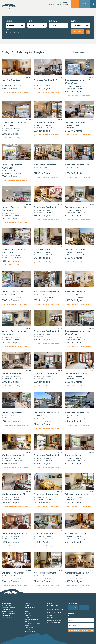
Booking (84, 4)
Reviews (27, 621)
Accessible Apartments (9, 607)
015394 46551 (65, 2)
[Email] (81, 626)
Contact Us (28, 615)
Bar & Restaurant (30, 607)
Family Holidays (7, 609)
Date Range (53, 21)
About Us (27, 613)
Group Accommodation (9, 611)
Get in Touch (73, 604)
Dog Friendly (6, 616)
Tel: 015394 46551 (53, 606)
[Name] (81, 620)
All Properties (6, 605)
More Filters (78, 32)
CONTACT (50, 604)
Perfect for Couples (8, 613)
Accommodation (7, 603)
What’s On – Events (30, 632)
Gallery (27, 617)
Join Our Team (29, 628)
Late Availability (7, 617)
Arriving (9, 21)
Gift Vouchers (29, 630)
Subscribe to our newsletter (81, 631)
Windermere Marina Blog (32, 619)
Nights (30, 21)
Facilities (27, 603)
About (27, 611)
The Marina (28, 605)
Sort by (75, 52)
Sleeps (73, 21)
